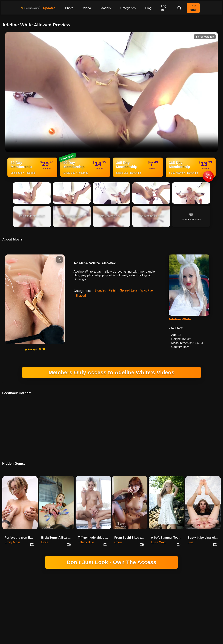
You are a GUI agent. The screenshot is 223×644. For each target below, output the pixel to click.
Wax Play (147, 290)
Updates (49, 8)
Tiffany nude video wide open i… (94, 529)
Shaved (81, 296)
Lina (191, 533)
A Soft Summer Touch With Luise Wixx (168, 529)
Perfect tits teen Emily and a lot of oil (21, 529)
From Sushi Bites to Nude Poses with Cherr (131, 529)
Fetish (113, 290)
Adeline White (180, 319)
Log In (164, 8)
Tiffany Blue (86, 533)
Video (87, 8)
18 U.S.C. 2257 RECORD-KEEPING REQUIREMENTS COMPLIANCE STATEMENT (112, 596)
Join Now (193, 8)
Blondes (100, 290)
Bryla (45, 533)
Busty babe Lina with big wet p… (204, 529)
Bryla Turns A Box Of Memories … (58, 529)
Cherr (118, 533)
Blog (148, 8)
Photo (69, 8)
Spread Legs (129, 290)
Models (106, 8)
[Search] (179, 8)
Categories (128, 8)
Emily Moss (12, 533)
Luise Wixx (158, 533)
